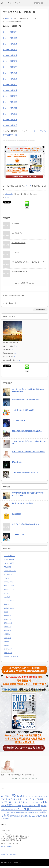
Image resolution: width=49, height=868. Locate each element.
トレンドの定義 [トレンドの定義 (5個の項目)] (37, 799)
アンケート (15, 224)
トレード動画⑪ (10, 90)
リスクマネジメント (10, 601)
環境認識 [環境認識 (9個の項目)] (14, 816)
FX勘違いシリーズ (10, 571)
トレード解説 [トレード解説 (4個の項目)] (17, 806)
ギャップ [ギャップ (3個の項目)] (42, 796)
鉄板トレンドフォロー (11, 657)
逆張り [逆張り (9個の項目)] (39, 816)
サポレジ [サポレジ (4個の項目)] (14, 799)
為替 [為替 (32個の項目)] (6, 816)
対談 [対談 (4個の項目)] (33, 813)
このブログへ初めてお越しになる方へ (25, 524)
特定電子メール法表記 (8, 854)
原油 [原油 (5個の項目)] (29, 813)
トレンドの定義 (9, 586)
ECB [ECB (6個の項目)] (7, 796)
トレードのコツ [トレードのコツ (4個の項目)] (37, 802)
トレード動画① (10, 32)
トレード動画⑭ (10, 108)
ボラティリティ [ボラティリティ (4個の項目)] (11, 810)
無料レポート (8, 623)
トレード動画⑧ (10, 73)
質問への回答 (8, 653)
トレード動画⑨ (10, 79)
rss (35, 3)
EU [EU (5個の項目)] (10, 796)
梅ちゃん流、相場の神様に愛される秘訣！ (27, 431)
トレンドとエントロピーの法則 (23, 410)
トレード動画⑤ (10, 55)
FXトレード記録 (9, 563)
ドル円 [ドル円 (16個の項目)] (37, 805)
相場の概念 (7, 630)
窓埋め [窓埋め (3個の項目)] (29, 816)
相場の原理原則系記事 (19, 272)
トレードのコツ (9, 589)
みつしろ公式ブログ (16, 862)
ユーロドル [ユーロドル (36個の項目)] (25, 809)
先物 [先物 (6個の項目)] (18, 813)
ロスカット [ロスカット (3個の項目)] (7, 813)
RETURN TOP (40, 310)
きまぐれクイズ (17, 233)
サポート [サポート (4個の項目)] (21, 799)
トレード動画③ (10, 44)
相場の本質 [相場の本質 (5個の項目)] (23, 816)
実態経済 (7, 604)
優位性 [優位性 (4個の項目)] (13, 813)
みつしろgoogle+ (7, 846)
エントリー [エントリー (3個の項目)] (35, 796)
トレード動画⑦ (10, 67)
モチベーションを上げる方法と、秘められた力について (29, 443)
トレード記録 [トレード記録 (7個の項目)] (27, 806)
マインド (7, 593)
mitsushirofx (9, 18)
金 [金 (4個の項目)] (4, 819)
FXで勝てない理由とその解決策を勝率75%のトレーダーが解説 (29, 390)
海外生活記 (7, 615)
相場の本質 (7, 627)
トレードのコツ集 (10, 303)
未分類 (7, 197)
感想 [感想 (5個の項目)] (36, 813)
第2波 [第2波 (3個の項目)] (34, 816)
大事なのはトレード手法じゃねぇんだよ (26, 473)
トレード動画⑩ (10, 85)
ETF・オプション (10, 556)
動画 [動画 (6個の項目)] (22, 813)
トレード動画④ (10, 50)
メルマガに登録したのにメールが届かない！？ (28, 262)
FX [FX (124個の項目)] (14, 795)
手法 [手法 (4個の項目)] (40, 813)
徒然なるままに (9, 608)
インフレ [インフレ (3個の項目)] (28, 796)
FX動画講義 (8, 567)
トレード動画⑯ (10, 120)
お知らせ (7, 578)
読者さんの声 (8, 649)
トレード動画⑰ (10, 125)
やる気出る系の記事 (18, 243)
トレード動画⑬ (10, 102)
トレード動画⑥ (10, 61)
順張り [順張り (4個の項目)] (7, 819)
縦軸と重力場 (17, 462)
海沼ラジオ (7, 619)
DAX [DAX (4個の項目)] (3, 796)
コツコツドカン (9, 582)
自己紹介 (7, 645)
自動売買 (7, 642)
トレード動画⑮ (10, 114)
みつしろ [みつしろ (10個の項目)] (21, 796)
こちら (29, 186)
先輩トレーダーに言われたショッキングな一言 (28, 452)
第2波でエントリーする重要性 (23, 503)
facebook (42, 3)
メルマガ (7, 597)
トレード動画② (10, 38)
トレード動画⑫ (10, 96)
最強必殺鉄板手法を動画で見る (15, 295)
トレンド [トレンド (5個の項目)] (28, 799)
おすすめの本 (8, 574)
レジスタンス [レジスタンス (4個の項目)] (38, 810)
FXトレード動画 (9, 560)
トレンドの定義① (18, 420)
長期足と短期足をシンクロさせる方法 (25, 400)
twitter (39, 3)
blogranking (17, 514)
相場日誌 (7, 634)
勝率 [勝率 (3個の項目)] (26, 813)
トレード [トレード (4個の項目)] (28, 802)
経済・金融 (7, 638)
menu (48, 2)
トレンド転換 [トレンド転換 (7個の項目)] (19, 802)
